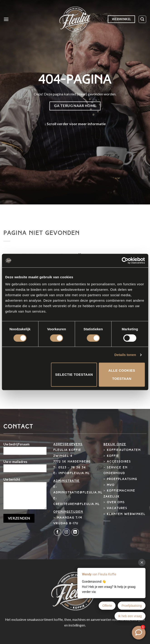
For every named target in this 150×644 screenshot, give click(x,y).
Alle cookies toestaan (122, 374)
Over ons (116, 502)
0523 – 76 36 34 (72, 468)
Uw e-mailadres (25, 468)
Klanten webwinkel (126, 514)
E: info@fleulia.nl (71, 473)
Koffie (113, 456)
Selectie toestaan (74, 374)
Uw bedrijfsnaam (25, 450)
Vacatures (117, 508)
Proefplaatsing (122, 479)
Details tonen (125, 355)
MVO (111, 485)
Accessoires (119, 462)
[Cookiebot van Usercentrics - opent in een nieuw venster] (125, 261)
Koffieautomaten (124, 450)
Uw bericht (25, 495)
